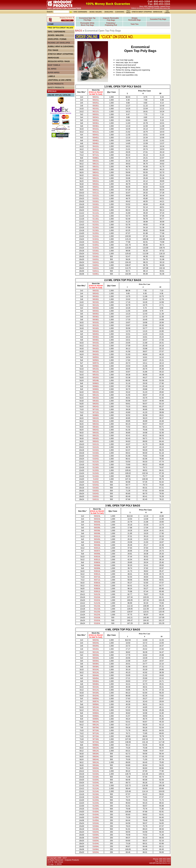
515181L (96, 251)
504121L (96, 149)
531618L (97, 618)
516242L (96, 494)
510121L (96, 196)
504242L (96, 354)
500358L (97, 554)
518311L (96, 271)
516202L (96, 491)
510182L (96, 453)
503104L (96, 670)
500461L (96, 141)
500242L (96, 294)
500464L (96, 681)
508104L (96, 748)
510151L (96, 199)
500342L (96, 311)
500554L (96, 699)
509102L (96, 433)
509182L (96, 438)
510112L (96, 444)
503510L (97, 557)
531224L (97, 615)
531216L (97, 606)
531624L (97, 620)
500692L (96, 389)
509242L (96, 441)
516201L (96, 259)
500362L (96, 317)
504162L (96, 349)
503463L (97, 542)
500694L (96, 719)
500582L (96, 366)
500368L (97, 565)
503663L (97, 562)
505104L (96, 707)
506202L (96, 404)
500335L (97, 528)
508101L (96, 161)
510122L (96, 447)
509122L (96, 436)
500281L (96, 106)
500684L (96, 716)
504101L (96, 146)
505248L (96, 381)
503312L (97, 536)
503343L (97, 525)
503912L (97, 591)
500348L (97, 545)
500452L (96, 334)
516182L (96, 488)
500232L (96, 291)
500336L (97, 531)
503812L (97, 586)
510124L (96, 771)
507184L (96, 739)
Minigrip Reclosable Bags (134, 19)
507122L (96, 412)
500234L (96, 640)
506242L (96, 407)
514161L (96, 242)
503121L (96, 132)
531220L (97, 612)
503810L (97, 583)
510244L (96, 783)
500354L (96, 661)
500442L (96, 331)
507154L (96, 736)
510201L (96, 207)
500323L (97, 516)
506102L (96, 392)
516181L (96, 257)
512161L (96, 228)
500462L (96, 337)
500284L (96, 649)
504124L (96, 690)
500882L (96, 415)
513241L (96, 239)
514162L (96, 476)
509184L (96, 765)
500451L (96, 138)
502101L (96, 109)
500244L (96, 643)
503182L (96, 328)
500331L (96, 114)
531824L (97, 623)
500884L (96, 745)
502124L (96, 652)
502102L (96, 302)
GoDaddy (61, 138)
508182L (96, 427)
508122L (96, 421)
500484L (96, 684)
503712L (97, 580)
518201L (96, 265)
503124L (96, 673)
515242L (96, 485)
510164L (96, 774)
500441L (96, 135)
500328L (97, 522)
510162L (96, 450)
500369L (97, 568)
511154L (96, 786)
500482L (96, 340)
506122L (96, 395)
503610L (97, 571)
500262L (96, 296)
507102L (96, 409)
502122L (96, 305)
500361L (96, 123)
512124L (96, 788)
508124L (96, 751)
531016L (97, 597)
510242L (96, 459)
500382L (96, 320)
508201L (96, 170)
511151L (96, 216)
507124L (96, 733)
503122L (96, 325)
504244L (96, 696)
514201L (96, 245)
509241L (96, 190)
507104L (96, 730)
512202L (96, 470)
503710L (97, 577)
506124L (96, 725)
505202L (96, 378)
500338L (97, 533)
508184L (96, 754)
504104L (96, 687)
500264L (96, 646)
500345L (97, 539)
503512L (97, 560)
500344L (96, 658)
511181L (96, 219)
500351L (96, 120)
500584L (96, 704)
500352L (96, 314)
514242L (96, 482)
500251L (96, 103)
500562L (96, 360)
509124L (96, 762)
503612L (97, 574)
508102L (96, 418)
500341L (96, 117)
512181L (96, 230)
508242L (96, 430)
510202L (96, 456)
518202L (96, 496)
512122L (96, 462)
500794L (96, 728)
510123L (97, 594)
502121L (96, 112)
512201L (96, 233)
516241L (96, 262)
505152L (96, 375)
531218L (97, 609)
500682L (96, 386)
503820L (97, 589)
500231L (96, 97)
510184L (96, 777)
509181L (96, 184)
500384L (96, 667)
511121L (96, 213)
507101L (96, 152)
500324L (97, 519)
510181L (96, 204)
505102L (96, 369)
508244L (96, 759)
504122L (96, 346)
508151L (96, 167)
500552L (96, 357)
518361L (96, 274)
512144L (96, 791)
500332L (96, 308)
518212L (96, 499)
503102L (96, 323)
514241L (96, 248)
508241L (96, 172)
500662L (96, 383)
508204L (96, 757)
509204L (96, 768)
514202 (96, 479)
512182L (96, 467)
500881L (96, 158)
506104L (96, 722)
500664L (96, 713)
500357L (97, 551)
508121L (96, 164)
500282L (96, 299)
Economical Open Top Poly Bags (87, 19)
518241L (96, 268)
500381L (96, 126)
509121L (96, 178)
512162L (96, 465)
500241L (96, 100)
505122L (96, 372)
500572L (96, 363)
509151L (96, 181)
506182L (96, 401)
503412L (97, 548)
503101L (96, 129)
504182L (96, 352)
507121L (96, 155)
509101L (96, 175)
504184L (96, 693)
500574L (96, 701)
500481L (96, 143)
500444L (96, 675)
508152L (96, 424)
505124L (96, 710)
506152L (96, 398)
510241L (96, 210)
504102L (96, 343)
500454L (96, 678)
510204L (96, 780)
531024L (97, 600)
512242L (96, 473)
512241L (96, 236)
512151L (96, 225)
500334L (96, 655)
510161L (96, 201)
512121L (96, 222)
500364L (96, 664)
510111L (96, 193)
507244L (96, 742)
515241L (96, 254)
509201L (96, 187)
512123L (97, 603)
